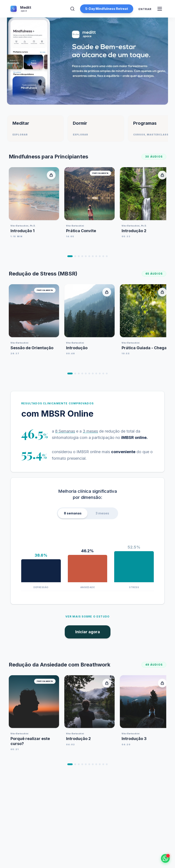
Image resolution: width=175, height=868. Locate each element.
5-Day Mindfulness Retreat (107, 9)
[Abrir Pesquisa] (72, 9)
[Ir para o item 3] (79, 256)
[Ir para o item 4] (82, 256)
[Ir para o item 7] (93, 256)
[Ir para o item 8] (96, 256)
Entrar (145, 9)
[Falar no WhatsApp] (165, 858)
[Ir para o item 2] (75, 256)
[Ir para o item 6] (89, 256)
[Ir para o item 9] (100, 256)
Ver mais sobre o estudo (88, 616)
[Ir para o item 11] (107, 256)
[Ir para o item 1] (70, 256)
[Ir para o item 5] (86, 256)
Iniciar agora (88, 632)
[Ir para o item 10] (103, 256)
